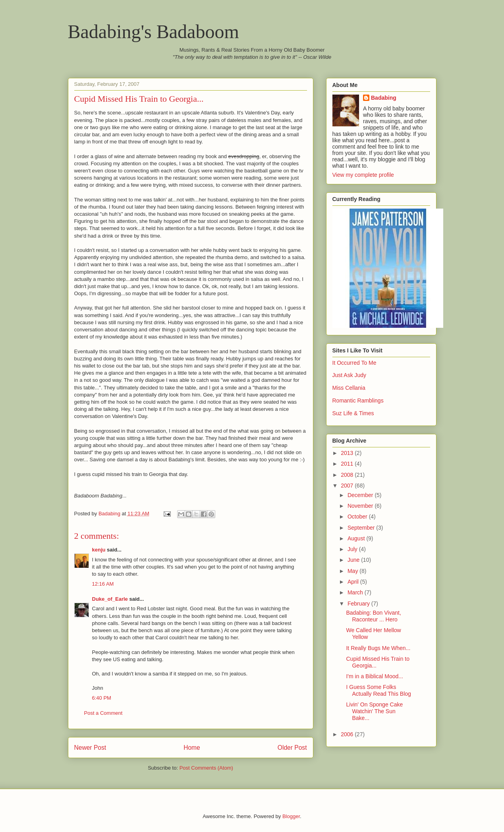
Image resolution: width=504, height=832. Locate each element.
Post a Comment (103, 713)
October (358, 517)
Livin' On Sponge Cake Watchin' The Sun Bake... (374, 711)
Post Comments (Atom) (206, 768)
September (362, 528)
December (361, 495)
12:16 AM (103, 584)
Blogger (291, 816)
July (353, 549)
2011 (348, 464)
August (357, 538)
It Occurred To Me (354, 363)
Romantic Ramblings (358, 401)
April (354, 582)
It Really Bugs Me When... (378, 648)
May (353, 571)
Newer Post (90, 748)
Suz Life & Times (353, 413)
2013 (348, 453)
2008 (348, 475)
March (356, 592)
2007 (348, 486)
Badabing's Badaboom (154, 32)
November (361, 506)
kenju (99, 550)
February (359, 604)
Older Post (292, 748)
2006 (348, 734)
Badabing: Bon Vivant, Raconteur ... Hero (373, 616)
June (354, 560)
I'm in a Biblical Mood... (375, 676)
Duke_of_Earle (110, 599)
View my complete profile (363, 175)
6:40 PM (102, 698)
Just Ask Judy (350, 375)
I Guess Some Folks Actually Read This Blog (378, 690)
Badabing (384, 98)
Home (192, 748)
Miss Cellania (349, 388)
